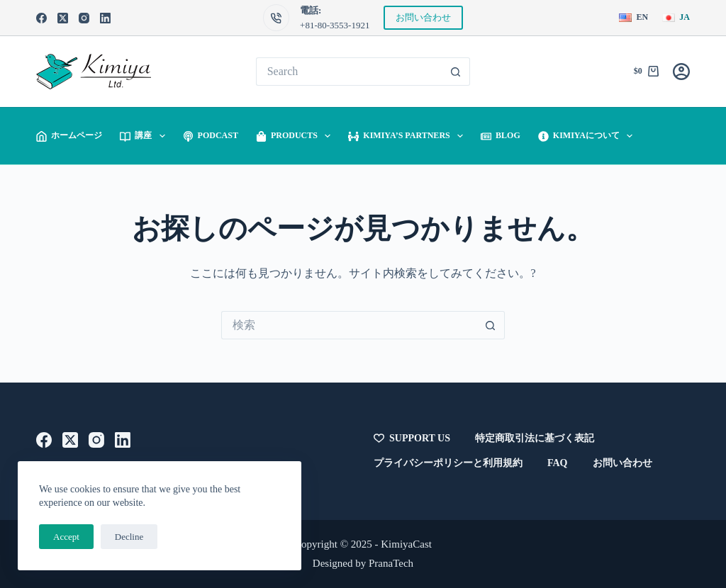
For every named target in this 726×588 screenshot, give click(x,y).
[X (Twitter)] (63, 18)
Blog (501, 136)
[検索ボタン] (456, 72)
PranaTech (391, 563)
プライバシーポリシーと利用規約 (448, 463)
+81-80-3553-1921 (335, 25)
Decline (129, 537)
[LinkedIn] (105, 18)
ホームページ (69, 136)
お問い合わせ (423, 17)
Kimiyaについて (588, 136)
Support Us (412, 439)
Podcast (211, 136)
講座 (145, 136)
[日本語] (676, 18)
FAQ (558, 463)
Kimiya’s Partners (408, 136)
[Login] (681, 72)
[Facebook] (41, 18)
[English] (633, 18)
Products (296, 136)
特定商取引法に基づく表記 (535, 438)
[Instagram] (84, 18)
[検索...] (349, 72)
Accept (66, 537)
